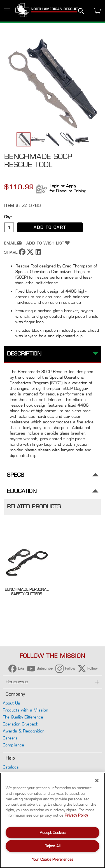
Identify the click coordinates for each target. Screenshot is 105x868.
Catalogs (11, 767)
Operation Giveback (20, 724)
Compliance (13, 745)
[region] (53, 820)
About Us (11, 703)
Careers (10, 738)
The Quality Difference (23, 717)
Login (54, 186)
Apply (71, 186)
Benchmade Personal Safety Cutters (27, 592)
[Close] (97, 781)
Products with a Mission (25, 710)
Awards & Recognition (24, 731)
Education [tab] (22, 491)
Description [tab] (24, 354)
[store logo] (47, 11)
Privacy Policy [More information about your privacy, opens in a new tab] (76, 815)
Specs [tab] (16, 475)
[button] (38, 139)
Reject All (53, 846)
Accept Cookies (53, 833)
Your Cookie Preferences (53, 859)
